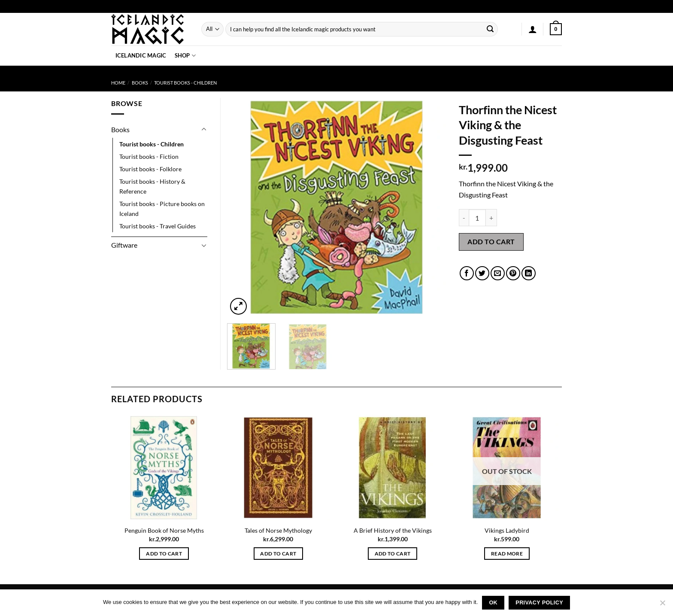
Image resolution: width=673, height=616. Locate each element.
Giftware (124, 245)
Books (140, 83)
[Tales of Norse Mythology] (278, 468)
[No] (662, 605)
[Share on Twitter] (482, 273)
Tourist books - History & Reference (152, 186)
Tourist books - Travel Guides (158, 226)
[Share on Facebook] (467, 273)
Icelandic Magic (141, 55)
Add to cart (491, 241)
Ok (493, 603)
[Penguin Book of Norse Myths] (164, 468)
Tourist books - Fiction (149, 156)
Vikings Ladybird (507, 530)
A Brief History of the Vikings (393, 530)
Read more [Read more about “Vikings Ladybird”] (507, 554)
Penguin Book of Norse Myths (164, 530)
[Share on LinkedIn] (529, 273)
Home (118, 83)
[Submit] (490, 29)
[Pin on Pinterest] (513, 273)
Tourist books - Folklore (150, 169)
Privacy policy (539, 603)
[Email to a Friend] (498, 273)
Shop (185, 56)
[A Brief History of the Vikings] (393, 468)
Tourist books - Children (185, 83)
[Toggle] (204, 130)
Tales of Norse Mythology (278, 530)
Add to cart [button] (164, 554)
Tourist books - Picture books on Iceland (162, 209)
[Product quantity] (477, 218)
